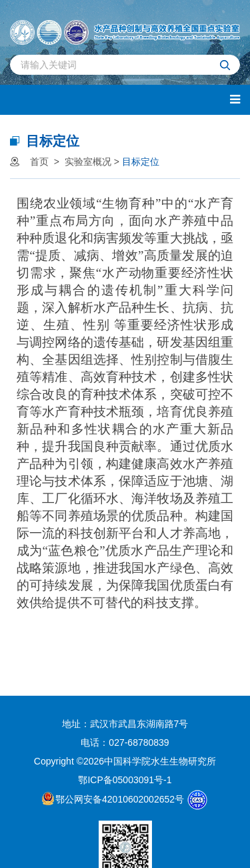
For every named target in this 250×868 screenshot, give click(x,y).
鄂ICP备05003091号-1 (125, 780)
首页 (39, 162)
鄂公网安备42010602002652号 (113, 799)
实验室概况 (88, 162)
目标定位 (141, 162)
